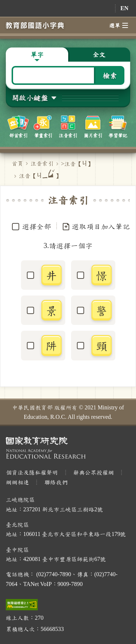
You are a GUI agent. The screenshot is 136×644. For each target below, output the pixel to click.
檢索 (110, 75)
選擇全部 (37, 226)
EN (124, 8)
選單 (119, 25)
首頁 (17, 163)
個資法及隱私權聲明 (32, 472)
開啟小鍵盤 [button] (30, 98)
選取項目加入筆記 (96, 227)
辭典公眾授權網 (94, 472)
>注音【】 (77, 164)
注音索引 (42, 163)
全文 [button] (99, 54)
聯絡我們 (56, 482)
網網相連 (17, 482)
